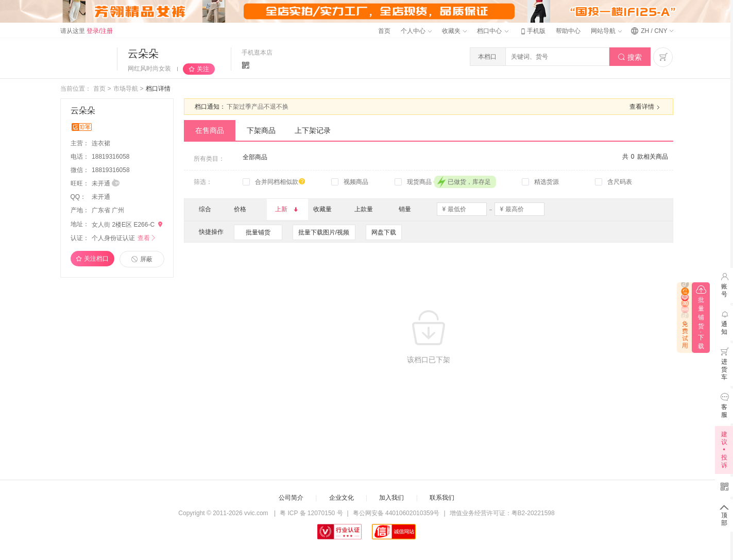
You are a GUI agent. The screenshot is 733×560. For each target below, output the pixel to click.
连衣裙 (102, 143)
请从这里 (87, 31)
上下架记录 (313, 130)
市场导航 (126, 89)
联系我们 (442, 498)
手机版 (532, 31)
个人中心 (416, 31)
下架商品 (261, 130)
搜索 (630, 57)
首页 (384, 31)
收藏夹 (454, 31)
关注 (203, 69)
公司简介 (291, 498)
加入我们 (391, 498)
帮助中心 (568, 31)
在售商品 (210, 130)
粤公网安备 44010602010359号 (396, 513)
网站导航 (606, 31)
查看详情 (646, 107)
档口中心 (492, 31)
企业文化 (342, 498)
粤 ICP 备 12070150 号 (311, 513)
